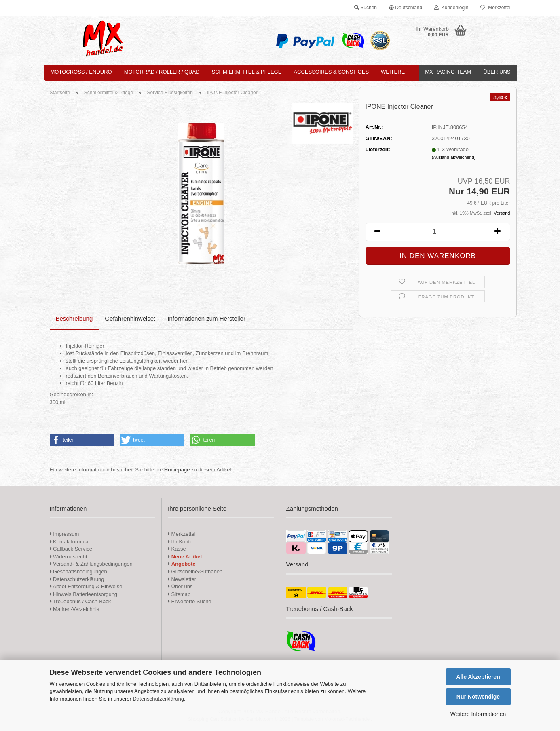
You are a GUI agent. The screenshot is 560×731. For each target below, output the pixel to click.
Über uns (497, 72)
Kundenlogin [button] (451, 8)
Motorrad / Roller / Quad (162, 72)
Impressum (66, 534)
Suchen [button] (366, 8)
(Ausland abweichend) (454, 157)
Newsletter (182, 579)
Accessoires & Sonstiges (331, 72)
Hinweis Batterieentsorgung (84, 594)
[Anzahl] (438, 232)
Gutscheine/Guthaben (195, 571)
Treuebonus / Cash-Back (80, 601)
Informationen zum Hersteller (206, 318)
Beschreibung (74, 318)
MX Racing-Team (448, 72)
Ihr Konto (180, 542)
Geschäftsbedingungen (78, 571)
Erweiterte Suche (190, 601)
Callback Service (71, 549)
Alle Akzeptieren (478, 677)
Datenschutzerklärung (158, 699)
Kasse (177, 549)
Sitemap (179, 594)
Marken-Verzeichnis (75, 609)
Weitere (393, 72)
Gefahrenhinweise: (130, 318)
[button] (406, 8)
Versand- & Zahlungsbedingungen (91, 564)
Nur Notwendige (478, 697)
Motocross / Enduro (81, 72)
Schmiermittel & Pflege (247, 72)
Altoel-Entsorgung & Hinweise (86, 586)
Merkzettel (495, 8)
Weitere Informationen (478, 714)
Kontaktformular (70, 542)
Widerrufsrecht (69, 557)
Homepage (177, 470)
